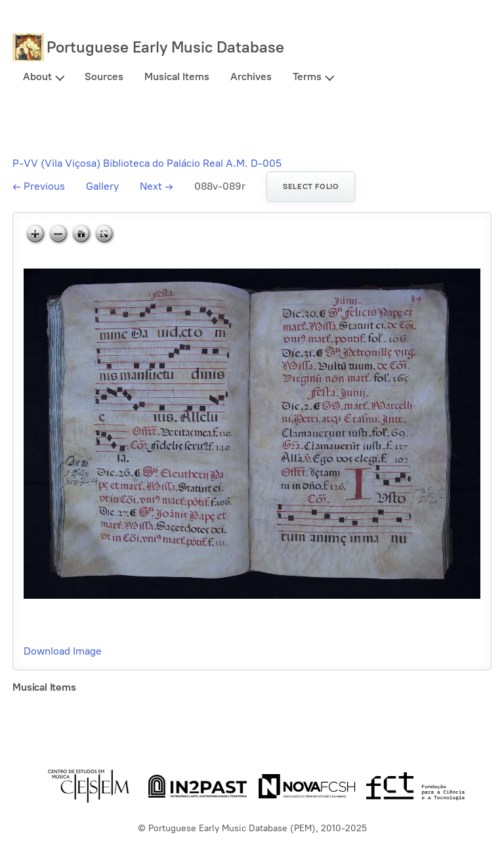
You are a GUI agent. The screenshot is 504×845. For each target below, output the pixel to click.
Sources (104, 76)
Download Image (63, 651)
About (37, 76)
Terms (307, 76)
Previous (39, 186)
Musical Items (177, 76)
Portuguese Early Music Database (165, 47)
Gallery (102, 186)
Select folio (311, 186)
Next (157, 186)
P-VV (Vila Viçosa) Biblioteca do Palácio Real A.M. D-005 (147, 163)
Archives (251, 76)
